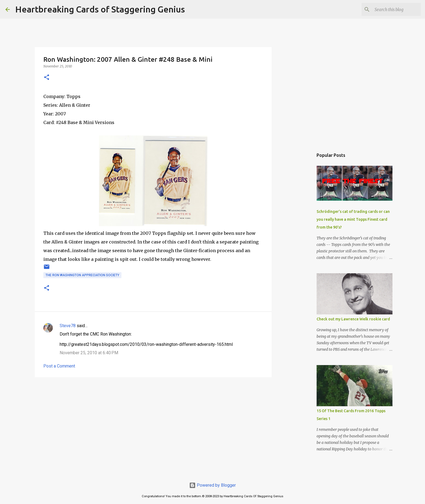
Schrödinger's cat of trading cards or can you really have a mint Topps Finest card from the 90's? (353, 219)
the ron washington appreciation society (82, 275)
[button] (47, 78)
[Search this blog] (392, 9)
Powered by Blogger (212, 485)
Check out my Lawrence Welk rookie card (353, 319)
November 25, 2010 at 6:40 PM (89, 353)
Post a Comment (59, 366)
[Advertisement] (153, 423)
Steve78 (68, 326)
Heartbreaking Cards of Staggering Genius (100, 9)
